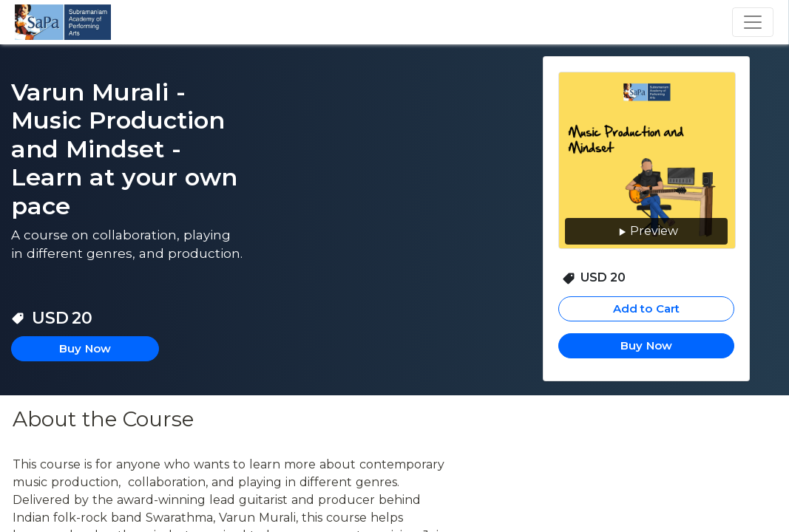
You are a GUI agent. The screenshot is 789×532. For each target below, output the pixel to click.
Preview (647, 232)
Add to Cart (647, 308)
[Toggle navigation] (753, 22)
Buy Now (646, 345)
